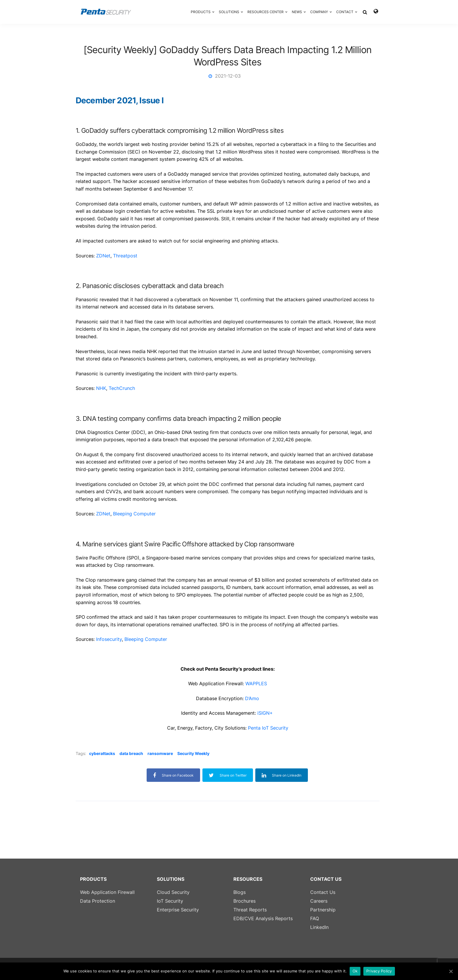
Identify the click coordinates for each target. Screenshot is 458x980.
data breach (131, 753)
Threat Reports (250, 910)
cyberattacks (102, 753)
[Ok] (451, 971)
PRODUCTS (201, 12)
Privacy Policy (379, 971)
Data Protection (98, 901)
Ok (355, 971)
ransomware (160, 753)
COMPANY (319, 12)
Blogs (240, 892)
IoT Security (170, 901)
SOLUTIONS (229, 12)
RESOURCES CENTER (266, 12)
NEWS (297, 12)
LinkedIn (319, 927)
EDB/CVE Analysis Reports (263, 918)
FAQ (315, 918)
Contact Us (323, 892)
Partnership (323, 910)
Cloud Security (173, 892)
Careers (319, 901)
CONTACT (345, 12)
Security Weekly (193, 753)
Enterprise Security (178, 910)
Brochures (244, 901)
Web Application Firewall (107, 892)
